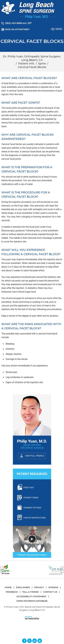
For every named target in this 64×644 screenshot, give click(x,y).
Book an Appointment (17, 29)
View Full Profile (35, 456)
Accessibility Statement (31, 596)
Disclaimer (23, 587)
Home (8, 587)
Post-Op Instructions (35, 518)
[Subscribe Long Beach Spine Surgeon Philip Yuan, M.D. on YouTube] (40, 641)
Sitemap (53, 587)
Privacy (39, 587)
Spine (42, 63)
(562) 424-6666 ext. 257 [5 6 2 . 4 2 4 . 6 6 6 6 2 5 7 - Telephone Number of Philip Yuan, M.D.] (18, 23)
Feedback (12, 592)
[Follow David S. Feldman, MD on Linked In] (35, 641)
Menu (57, 29)
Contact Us (50, 592)
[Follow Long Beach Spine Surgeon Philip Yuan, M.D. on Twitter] (29, 641)
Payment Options (32, 508)
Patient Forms (31, 498)
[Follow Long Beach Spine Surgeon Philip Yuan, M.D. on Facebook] (24, 641)
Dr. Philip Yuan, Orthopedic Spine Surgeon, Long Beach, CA (32, 58)
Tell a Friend (30, 592)
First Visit (29, 488)
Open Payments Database (32, 601)
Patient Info (26, 63)
